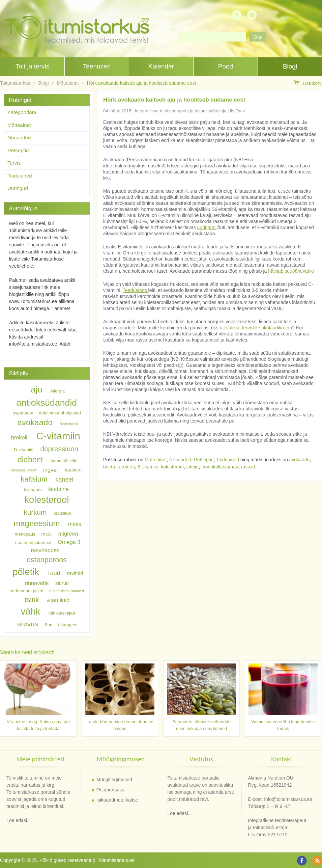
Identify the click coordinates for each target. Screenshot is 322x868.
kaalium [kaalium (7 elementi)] (73, 470)
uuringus (207, 227)
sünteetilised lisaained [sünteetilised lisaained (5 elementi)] (66, 591)
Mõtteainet (68, 83)
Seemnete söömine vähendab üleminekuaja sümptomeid (201, 725)
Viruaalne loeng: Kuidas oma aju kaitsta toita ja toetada (38, 725)
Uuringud (18, 188)
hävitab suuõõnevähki (291, 271)
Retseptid (204, 460)
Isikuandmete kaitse (117, 800)
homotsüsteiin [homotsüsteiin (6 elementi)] (64, 461)
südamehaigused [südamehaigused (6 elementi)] (27, 591)
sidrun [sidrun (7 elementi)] (62, 584)
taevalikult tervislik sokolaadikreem (256, 328)
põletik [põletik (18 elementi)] (26, 572)
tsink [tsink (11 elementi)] (32, 600)
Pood (226, 66)
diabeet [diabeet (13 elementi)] (30, 460)
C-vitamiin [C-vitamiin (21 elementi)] (58, 436)
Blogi (290, 66)
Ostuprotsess (110, 790)
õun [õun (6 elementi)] (49, 625)
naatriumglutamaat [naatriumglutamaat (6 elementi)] (33, 542)
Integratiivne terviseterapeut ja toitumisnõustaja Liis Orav (190, 111)
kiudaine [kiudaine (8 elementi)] (58, 489)
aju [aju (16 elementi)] (36, 389)
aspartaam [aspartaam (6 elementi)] (23, 413)
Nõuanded (180, 460)
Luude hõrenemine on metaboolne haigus (120, 725)
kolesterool (172, 467)
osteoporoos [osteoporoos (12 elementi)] (47, 559)
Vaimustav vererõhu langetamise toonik (283, 725)
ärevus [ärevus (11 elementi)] (28, 624)
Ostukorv (308, 83)
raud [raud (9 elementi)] (54, 573)
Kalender (161, 66)
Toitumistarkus (15, 83)
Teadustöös (136, 290)
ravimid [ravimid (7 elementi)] (75, 573)
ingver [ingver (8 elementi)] (51, 469)
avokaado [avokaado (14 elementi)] (35, 422)
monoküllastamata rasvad (228, 467)
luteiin (193, 467)
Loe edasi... (19, 820)
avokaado (300, 460)
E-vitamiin (148, 467)
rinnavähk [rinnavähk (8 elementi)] (37, 583)
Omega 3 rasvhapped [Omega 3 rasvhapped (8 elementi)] (56, 546)
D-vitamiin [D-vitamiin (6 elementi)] (24, 450)
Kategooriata (22, 112)
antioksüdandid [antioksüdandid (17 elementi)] (47, 403)
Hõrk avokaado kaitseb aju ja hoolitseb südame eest (142, 83)
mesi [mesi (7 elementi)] (46, 534)
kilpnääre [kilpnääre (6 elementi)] (33, 489)
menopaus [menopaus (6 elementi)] (25, 534)
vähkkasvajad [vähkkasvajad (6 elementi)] (62, 613)
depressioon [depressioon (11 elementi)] (60, 449)
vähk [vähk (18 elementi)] (31, 611)
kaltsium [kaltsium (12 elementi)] (34, 479)
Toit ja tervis (32, 66)
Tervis (14, 163)
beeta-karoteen (119, 467)
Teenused (97, 66)
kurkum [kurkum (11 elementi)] (35, 512)
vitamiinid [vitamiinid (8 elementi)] (58, 600)
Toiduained (228, 460)
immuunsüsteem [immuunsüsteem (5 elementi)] (24, 470)
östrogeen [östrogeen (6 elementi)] (68, 625)
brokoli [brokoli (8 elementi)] (19, 437)
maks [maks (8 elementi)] (75, 524)
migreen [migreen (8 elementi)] (68, 534)
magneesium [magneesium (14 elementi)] (37, 523)
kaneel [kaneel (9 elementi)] (64, 480)
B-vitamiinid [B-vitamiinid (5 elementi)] (69, 424)
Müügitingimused (114, 780)
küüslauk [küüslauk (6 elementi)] (62, 513)
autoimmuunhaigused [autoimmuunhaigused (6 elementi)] (60, 413)
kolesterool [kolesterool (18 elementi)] (47, 500)
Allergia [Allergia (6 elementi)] (57, 391)
